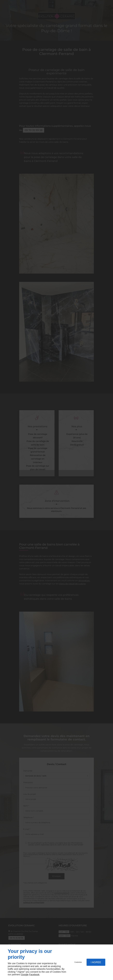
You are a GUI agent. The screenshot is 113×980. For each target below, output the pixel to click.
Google (25, 975)
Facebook (34, 975)
